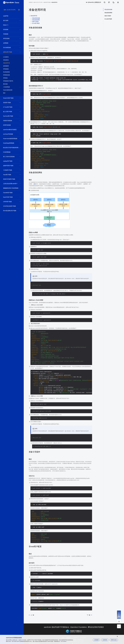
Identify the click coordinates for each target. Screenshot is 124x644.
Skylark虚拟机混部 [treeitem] (10, 90)
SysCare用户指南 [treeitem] (10, 116)
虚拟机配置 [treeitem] (10, 66)
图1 (35, 184)
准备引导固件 (35, 22)
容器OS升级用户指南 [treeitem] (10, 179)
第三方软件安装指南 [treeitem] (10, 157)
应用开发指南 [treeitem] (10, 125)
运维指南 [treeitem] (10, 43)
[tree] (12, 326)
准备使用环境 (54, 2)
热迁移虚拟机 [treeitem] (10, 72)
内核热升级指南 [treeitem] (10, 121)
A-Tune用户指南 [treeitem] (10, 107)
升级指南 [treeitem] (10, 34)
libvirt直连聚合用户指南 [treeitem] (10, 211)
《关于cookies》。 (64, 641)
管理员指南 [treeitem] (10, 39)
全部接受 (96, 640)
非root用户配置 (36, 23)
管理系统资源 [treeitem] (10, 75)
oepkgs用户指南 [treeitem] (10, 161)
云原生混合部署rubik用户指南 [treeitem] (12, 184)
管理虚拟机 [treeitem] (10, 69)
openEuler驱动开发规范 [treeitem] (10, 130)
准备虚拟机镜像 (36, 18)
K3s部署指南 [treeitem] (10, 152)
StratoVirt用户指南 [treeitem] (10, 98)
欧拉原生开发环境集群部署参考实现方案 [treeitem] (12, 148)
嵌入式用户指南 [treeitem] (10, 112)
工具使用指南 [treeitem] (10, 87)
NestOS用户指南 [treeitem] (10, 197)
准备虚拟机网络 (36, 20)
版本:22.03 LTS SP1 (38, 2)
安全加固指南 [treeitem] (10, 48)
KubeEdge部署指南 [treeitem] (10, 143)
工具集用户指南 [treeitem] (10, 170)
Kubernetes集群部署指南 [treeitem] (10, 139)
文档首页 (31, 2)
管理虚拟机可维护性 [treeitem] (10, 81)
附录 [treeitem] (10, 93)
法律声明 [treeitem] (10, 16)
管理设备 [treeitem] (10, 78)
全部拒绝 (105, 640)
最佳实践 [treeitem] (10, 84)
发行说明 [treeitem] (10, 20)
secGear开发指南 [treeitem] (10, 134)
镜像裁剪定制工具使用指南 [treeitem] (11, 188)
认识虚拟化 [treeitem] (10, 57)
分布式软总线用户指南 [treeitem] (10, 206)
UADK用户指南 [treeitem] (10, 202)
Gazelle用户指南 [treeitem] (10, 193)
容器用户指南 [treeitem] (10, 103)
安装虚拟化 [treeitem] (10, 60)
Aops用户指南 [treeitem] (10, 175)
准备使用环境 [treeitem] (10, 63)
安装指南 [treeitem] (10, 30)
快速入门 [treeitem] (10, 25)
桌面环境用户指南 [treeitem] (10, 166)
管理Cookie (114, 640)
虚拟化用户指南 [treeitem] (10, 52)
